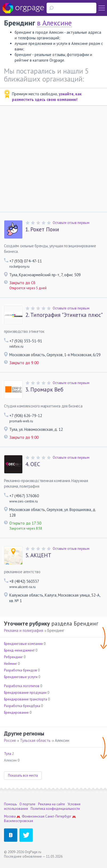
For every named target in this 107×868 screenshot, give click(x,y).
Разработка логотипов (22, 686)
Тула (8, 754)
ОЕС (33, 464)
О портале (27, 804)
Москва (10, 816)
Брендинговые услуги (21, 677)
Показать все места (23, 775)
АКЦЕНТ (38, 555)
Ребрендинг (13, 657)
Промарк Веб (44, 390)
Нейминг (11, 664)
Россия (10, 740)
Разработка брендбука (22, 706)
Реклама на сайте (52, 804)
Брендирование (16, 712)
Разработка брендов (20, 670)
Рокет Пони (42, 229)
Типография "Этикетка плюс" (64, 315)
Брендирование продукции (25, 693)
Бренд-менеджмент (19, 650)
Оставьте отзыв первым (71, 223)
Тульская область (35, 740)
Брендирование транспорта (26, 699)
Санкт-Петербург (58, 816)
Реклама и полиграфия (24, 630)
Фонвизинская (33, 816)
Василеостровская (18, 821)
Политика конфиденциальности (55, 809)
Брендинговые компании (23, 644)
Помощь (10, 804)
